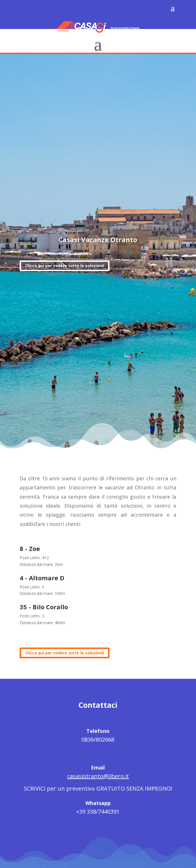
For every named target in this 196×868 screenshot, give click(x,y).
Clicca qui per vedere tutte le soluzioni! (65, 266)
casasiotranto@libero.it (98, 776)
